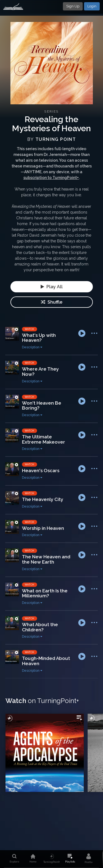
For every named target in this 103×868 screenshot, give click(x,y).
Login (92, 6)
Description (32, 347)
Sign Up (73, 6)
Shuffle (52, 302)
